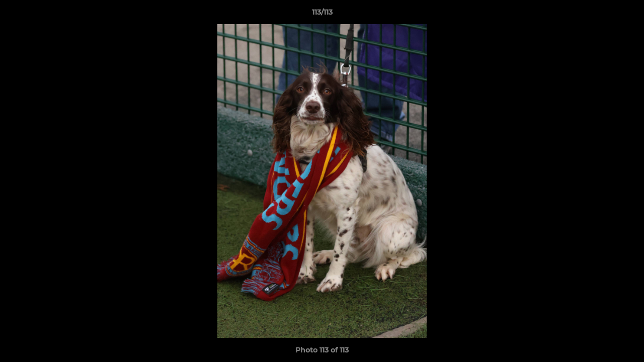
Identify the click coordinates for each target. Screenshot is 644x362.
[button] (626, 15)
